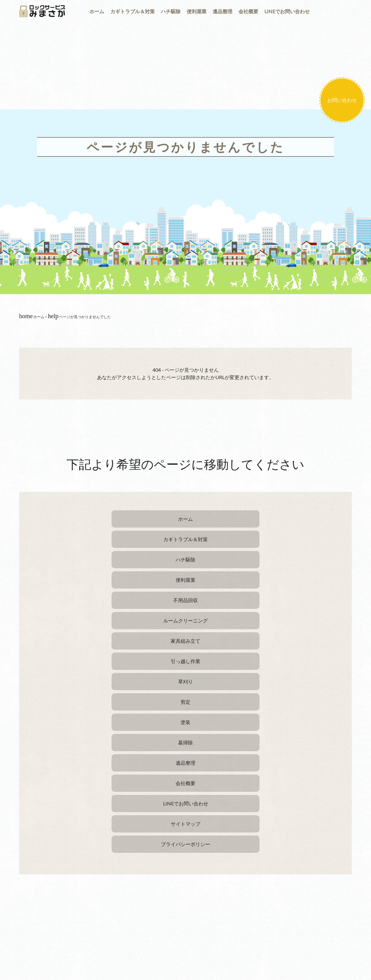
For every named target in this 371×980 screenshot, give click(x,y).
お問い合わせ (342, 100)
